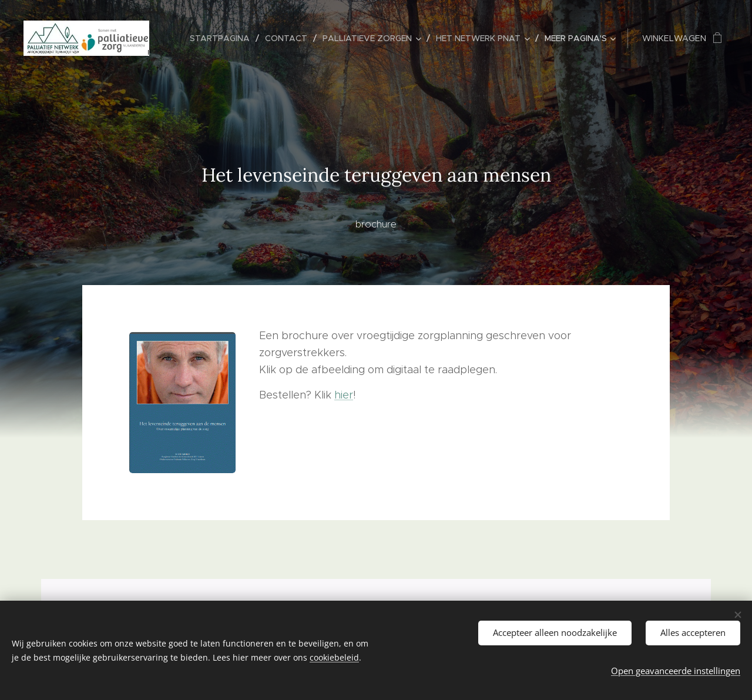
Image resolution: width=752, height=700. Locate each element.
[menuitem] (223, 38)
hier (344, 395)
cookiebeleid (334, 657)
